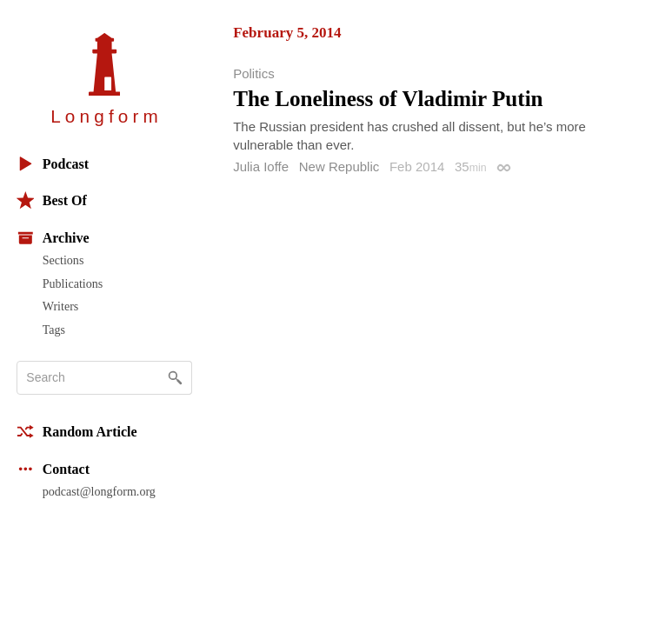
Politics (254, 73)
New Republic (339, 166)
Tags (54, 330)
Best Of (52, 200)
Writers (61, 306)
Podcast (53, 164)
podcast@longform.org (99, 491)
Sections (63, 260)
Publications (73, 283)
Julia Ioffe (261, 166)
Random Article (77, 432)
